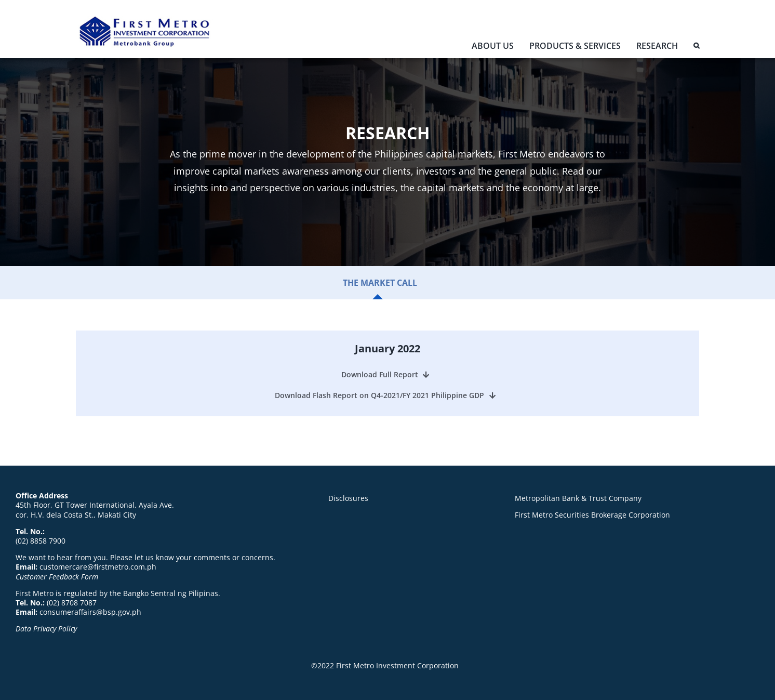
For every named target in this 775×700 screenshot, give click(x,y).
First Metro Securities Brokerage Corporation (592, 515)
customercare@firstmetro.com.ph (98, 567)
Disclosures (348, 498)
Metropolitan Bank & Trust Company (578, 498)
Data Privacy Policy (46, 629)
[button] (696, 48)
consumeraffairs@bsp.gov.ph (90, 612)
